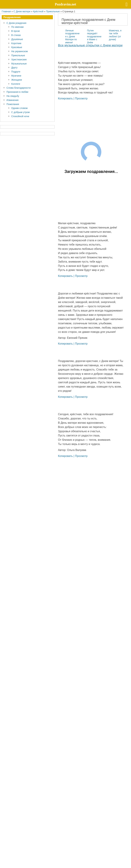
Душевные (17, 39)
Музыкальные (19, 64)
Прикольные (18, 55)
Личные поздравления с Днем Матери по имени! (72, 36)
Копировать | (67, 98)
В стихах (16, 35)
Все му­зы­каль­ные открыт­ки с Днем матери (90, 45)
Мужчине (16, 76)
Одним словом (19, 108)
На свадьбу (13, 96)
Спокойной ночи (20, 116)
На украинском (20, 51)
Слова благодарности (19, 88)
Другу (14, 67)
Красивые (17, 47)
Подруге (16, 72)
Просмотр (81, 98)
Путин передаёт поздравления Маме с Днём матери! (91, 38)
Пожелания (13, 104)
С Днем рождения (16, 23)
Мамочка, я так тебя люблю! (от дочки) (115, 35)
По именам (17, 27)
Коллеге (16, 84)
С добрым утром (20, 112)
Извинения (12, 100)
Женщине (17, 80)
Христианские (19, 59)
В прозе (16, 31)
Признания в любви (17, 92)
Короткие (16, 43)
